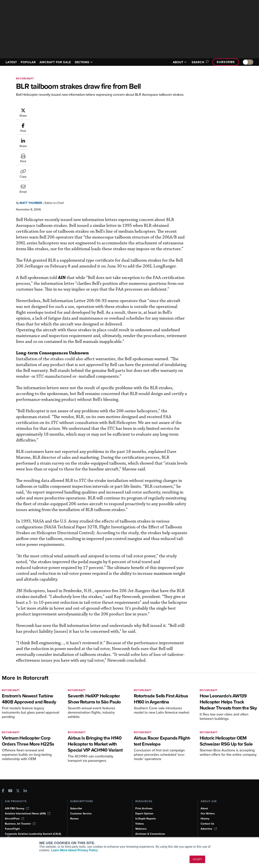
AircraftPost (14, 819)
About (204, 808)
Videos (140, 824)
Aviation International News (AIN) (28, 814)
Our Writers (208, 814)
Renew (74, 819)
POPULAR (28, 62)
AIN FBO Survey (17, 808)
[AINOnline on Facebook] (3, 791)
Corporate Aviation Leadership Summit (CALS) (33, 835)
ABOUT (180, 62)
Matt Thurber (53, 110)
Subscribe (226, 62)
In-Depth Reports (146, 819)
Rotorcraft (25, 79)
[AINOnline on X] (18, 791)
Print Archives (144, 808)
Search (200, 62)
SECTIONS (84, 62)
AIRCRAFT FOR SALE (55, 62)
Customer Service (81, 814)
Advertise (209, 829)
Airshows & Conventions (150, 834)
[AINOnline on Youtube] (10, 791)
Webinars (141, 829)
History (205, 819)
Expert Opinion (144, 814)
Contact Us (207, 824)
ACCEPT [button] (197, 859)
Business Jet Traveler (20, 824)
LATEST (11, 62)
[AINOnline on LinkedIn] (25, 791)
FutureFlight (12, 829)
